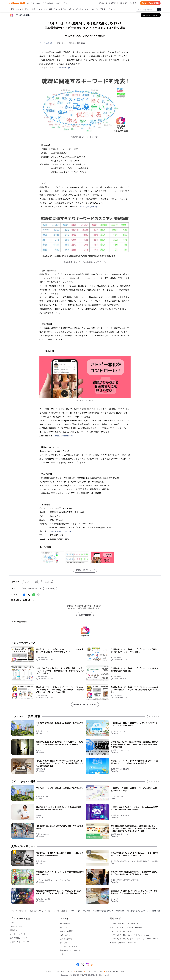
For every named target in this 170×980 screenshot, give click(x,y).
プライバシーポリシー (94, 971)
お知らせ (63, 943)
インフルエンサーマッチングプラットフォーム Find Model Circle (134, 939)
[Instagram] (87, 965)
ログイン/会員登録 (150, 3)
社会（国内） (51, 589)
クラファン (111, 9)
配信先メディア (16, 930)
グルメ (27, 9)
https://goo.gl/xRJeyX (89, 206)
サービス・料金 (16, 926)
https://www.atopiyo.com (64, 68)
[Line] (34, 595)
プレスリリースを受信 (128, 3)
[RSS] (92, 965)
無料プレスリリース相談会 (70, 950)
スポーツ (71, 9)
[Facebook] (24, 595)
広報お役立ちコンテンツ (20, 942)
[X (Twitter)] (29, 595)
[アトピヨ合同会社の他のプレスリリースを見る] (151, 15)
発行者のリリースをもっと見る (85, 705)
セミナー (63, 954)
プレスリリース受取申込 (69, 946)
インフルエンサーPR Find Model (122, 931)
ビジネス (80, 9)
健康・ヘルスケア (36, 589)
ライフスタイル (60, 9)
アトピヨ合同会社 (46, 43)
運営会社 (49, 971)
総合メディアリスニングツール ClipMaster (126, 927)
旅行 (33, 9)
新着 (13, 9)
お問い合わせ (85, 615)
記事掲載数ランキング (19, 938)
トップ (12, 911)
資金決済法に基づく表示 (115, 971)
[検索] (159, 10)
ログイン (63, 927)
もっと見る (153, 716)
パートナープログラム (64, 971)
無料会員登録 (65, 924)
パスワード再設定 (67, 931)
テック (87, 9)
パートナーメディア (18, 934)
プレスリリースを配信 (107, 3)
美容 (25, 589)
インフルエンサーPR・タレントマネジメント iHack (129, 935)
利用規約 (79, 971)
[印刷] (38, 595)
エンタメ (19, 9)
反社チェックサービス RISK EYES (123, 943)
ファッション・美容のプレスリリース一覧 (34, 911)
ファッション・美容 (44, 9)
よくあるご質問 (66, 939)
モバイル (95, 9)
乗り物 (103, 9)
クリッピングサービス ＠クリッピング (124, 924)
